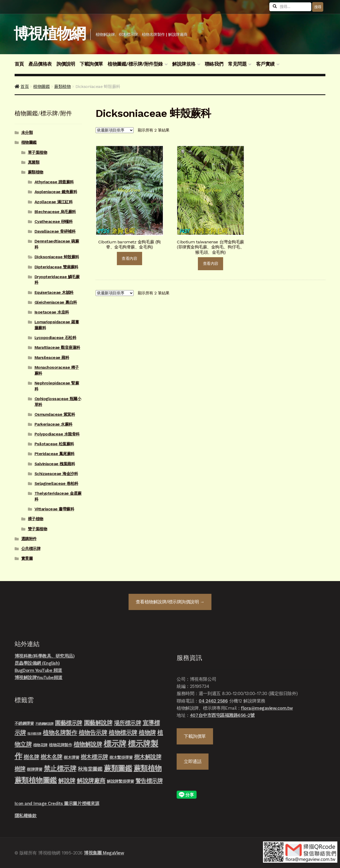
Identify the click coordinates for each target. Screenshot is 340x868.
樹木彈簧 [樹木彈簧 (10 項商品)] (71, 757)
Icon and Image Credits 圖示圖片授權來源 (57, 803)
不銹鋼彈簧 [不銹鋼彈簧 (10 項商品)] (24, 723)
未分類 (27, 133)
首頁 (19, 64)
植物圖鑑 (41, 86)
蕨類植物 (62, 86)
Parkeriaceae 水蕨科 (54, 424)
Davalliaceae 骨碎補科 (55, 231)
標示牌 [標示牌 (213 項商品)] (115, 744)
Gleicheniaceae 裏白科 (56, 302)
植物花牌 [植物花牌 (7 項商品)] (40, 745)
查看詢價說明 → (170, 602)
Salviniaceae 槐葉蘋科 (55, 464)
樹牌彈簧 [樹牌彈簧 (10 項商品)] (35, 769)
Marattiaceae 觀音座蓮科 (57, 348)
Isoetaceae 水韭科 (52, 312)
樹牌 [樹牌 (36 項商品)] (20, 769)
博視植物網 (50, 34)
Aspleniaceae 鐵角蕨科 (56, 192)
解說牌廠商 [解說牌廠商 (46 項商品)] (91, 781)
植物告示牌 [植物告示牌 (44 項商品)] (93, 733)
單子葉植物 (38, 153)
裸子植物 (36, 519)
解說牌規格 (184, 64)
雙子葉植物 (38, 529)
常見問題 (237, 64)
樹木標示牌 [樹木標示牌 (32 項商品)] (94, 757)
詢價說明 (66, 64)
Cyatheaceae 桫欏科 (54, 222)
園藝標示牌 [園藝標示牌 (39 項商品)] (69, 723)
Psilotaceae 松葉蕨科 (54, 444)
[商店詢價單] (115, 130)
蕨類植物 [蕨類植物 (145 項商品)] (148, 768)
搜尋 (318, 7)
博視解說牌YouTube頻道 (39, 678)
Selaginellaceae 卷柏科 (56, 484)
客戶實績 (265, 64)
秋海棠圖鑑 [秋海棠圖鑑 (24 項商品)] (90, 769)
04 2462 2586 (213, 701)
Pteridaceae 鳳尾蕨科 (55, 454)
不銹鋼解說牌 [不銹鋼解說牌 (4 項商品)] (44, 724)
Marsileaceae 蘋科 (52, 358)
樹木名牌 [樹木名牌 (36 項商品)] (52, 757)
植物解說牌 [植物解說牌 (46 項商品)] (88, 744)
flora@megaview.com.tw (267, 708)
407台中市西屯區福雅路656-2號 (222, 715)
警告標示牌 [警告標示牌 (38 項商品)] (149, 781)
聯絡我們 (214, 64)
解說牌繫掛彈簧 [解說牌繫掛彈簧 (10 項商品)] (120, 781)
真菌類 (34, 162)
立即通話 (193, 761)
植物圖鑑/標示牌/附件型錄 (135, 64)
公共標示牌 (31, 549)
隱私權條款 (26, 816)
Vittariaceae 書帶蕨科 (54, 509)
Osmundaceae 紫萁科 (55, 414)
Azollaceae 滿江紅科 (54, 202)
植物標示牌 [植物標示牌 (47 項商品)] (123, 732)
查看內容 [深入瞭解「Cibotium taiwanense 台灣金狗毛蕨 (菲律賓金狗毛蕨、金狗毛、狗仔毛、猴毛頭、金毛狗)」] (211, 264)
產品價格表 (40, 64)
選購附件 (29, 539)
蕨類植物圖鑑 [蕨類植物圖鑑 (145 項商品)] (36, 780)
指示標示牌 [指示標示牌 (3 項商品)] (34, 734)
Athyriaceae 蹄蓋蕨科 (54, 182)
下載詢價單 (91, 64)
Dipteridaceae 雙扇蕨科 (56, 267)
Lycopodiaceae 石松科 (56, 338)
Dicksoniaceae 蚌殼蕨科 (57, 257)
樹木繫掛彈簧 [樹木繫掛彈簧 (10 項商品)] (121, 757)
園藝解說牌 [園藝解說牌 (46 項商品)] (98, 723)
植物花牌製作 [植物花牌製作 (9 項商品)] (60, 745)
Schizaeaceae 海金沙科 (56, 474)
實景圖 (27, 558)
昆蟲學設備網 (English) (37, 663)
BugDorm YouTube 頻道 (38, 670)
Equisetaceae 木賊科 (54, 293)
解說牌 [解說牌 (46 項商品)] (67, 781)
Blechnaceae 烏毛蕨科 (55, 212)
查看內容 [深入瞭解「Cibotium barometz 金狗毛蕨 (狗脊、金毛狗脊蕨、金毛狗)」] (129, 259)
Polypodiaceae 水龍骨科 (57, 434)
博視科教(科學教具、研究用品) (45, 656)
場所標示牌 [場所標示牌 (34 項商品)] (128, 723)
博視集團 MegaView (104, 853)
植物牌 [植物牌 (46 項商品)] (147, 732)
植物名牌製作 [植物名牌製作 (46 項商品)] (60, 732)
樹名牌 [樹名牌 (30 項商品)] (31, 757)
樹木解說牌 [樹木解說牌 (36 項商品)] (148, 757)
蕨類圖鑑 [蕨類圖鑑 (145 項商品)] (118, 768)
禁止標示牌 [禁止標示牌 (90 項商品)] (60, 768)
